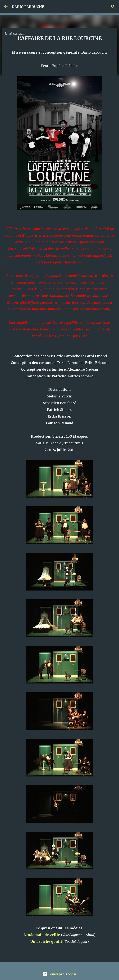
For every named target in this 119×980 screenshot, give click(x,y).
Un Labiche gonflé (46, 941)
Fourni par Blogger (59, 974)
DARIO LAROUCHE (28, 7)
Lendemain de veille (42, 935)
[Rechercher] (113, 7)
